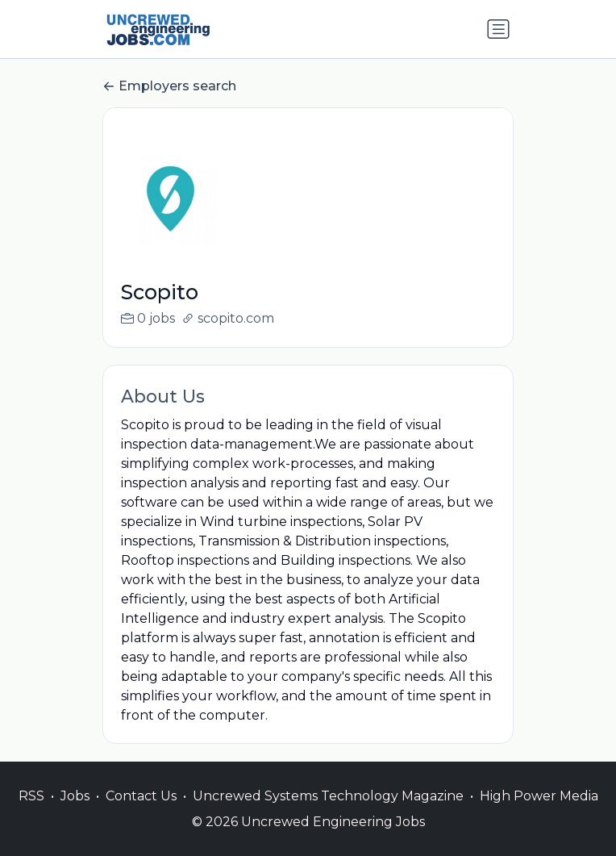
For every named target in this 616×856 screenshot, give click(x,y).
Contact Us (141, 813)
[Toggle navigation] (498, 29)
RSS (31, 813)
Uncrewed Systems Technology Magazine (328, 813)
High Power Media (539, 813)
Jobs (75, 813)
